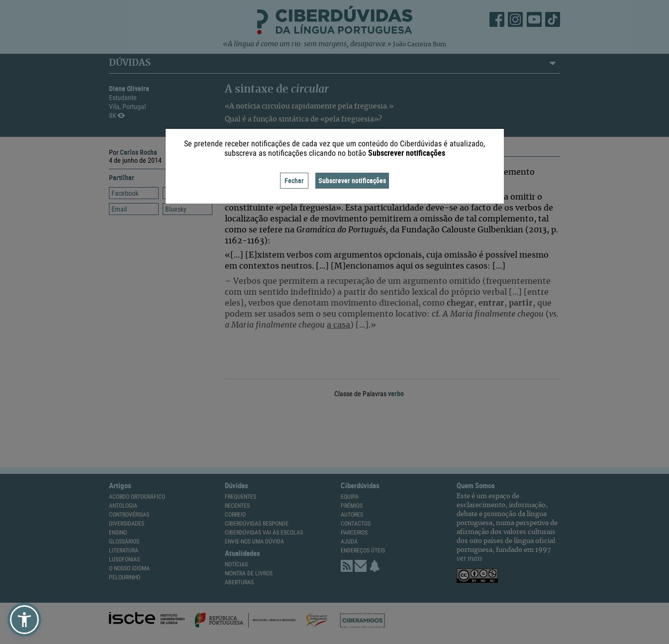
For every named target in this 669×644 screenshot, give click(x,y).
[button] (24, 620)
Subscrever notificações (352, 180)
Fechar (294, 180)
